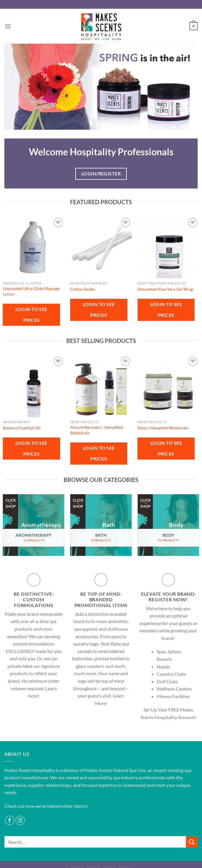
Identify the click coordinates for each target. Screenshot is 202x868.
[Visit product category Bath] (101, 525)
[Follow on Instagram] (20, 820)
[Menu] (8, 26)
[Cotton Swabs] (101, 247)
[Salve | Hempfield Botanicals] (168, 386)
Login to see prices (31, 315)
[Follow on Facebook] (10, 820)
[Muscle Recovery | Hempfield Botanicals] (101, 386)
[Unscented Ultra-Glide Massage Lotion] (34, 247)
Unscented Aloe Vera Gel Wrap (165, 289)
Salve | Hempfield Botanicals (163, 428)
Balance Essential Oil (22, 428)
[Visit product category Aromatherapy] (34, 525)
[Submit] (192, 842)
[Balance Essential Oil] (34, 386)
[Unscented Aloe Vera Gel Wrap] (168, 247)
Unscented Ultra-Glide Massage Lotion (31, 291)
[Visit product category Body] (168, 525)
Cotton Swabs (83, 289)
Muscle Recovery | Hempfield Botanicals (97, 430)
